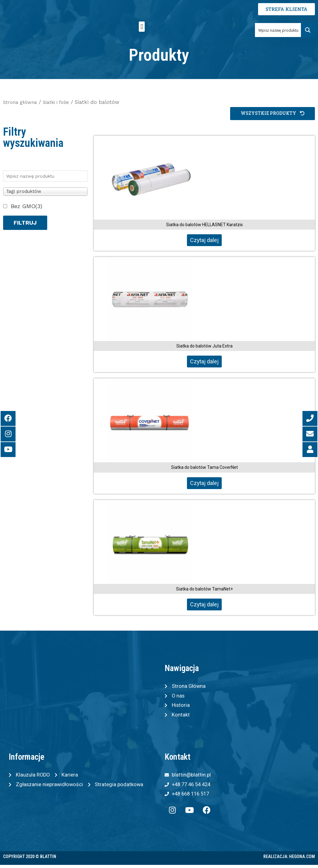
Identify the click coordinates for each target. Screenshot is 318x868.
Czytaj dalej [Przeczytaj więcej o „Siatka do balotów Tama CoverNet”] (204, 483)
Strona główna (22, 102)
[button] (142, 27)
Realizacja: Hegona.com (289, 860)
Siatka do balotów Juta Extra (204, 346)
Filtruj (25, 223)
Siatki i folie (61, 102)
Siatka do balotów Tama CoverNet (204, 468)
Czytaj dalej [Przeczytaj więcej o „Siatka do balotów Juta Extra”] (204, 362)
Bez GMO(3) (27, 206)
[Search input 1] (278, 30)
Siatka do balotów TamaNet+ (204, 589)
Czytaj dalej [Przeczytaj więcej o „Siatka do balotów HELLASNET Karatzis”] (204, 240)
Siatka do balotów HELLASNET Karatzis (204, 225)
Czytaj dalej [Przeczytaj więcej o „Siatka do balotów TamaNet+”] (204, 605)
